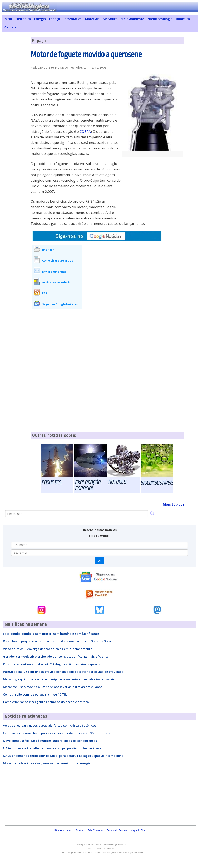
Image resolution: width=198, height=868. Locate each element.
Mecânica (110, 19)
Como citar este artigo (58, 260)
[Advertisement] (154, 190)
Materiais (92, 19)
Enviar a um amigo (54, 272)
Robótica (183, 19)
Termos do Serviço (117, 830)
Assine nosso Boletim (57, 282)
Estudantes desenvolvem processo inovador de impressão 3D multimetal (57, 733)
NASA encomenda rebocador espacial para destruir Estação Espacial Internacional (64, 756)
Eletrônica (23, 19)
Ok (100, 561)
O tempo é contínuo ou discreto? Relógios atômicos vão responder (52, 664)
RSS (44, 293)
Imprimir (48, 250)
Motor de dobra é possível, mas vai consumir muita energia (47, 763)
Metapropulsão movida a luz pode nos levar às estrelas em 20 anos (53, 687)
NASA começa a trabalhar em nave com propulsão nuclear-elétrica (52, 748)
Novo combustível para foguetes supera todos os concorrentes (50, 741)
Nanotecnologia (160, 19)
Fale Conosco (95, 830)
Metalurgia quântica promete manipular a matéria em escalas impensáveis (59, 679)
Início (8, 19)
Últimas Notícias (63, 830)
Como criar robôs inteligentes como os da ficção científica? (47, 702)
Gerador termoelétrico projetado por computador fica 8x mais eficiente (56, 656)
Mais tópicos (173, 504)
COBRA (85, 131)
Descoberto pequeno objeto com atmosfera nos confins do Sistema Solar (57, 641)
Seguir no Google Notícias (60, 304)
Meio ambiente (132, 19)
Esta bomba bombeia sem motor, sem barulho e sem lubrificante (51, 634)
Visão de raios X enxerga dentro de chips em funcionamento (48, 649)
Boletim (80, 830)
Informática (72, 19)
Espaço (55, 19)
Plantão (10, 27)
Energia (40, 19)
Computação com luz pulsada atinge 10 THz (35, 694)
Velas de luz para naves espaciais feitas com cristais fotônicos (50, 725)
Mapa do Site (138, 830)
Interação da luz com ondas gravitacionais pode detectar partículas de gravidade (63, 672)
